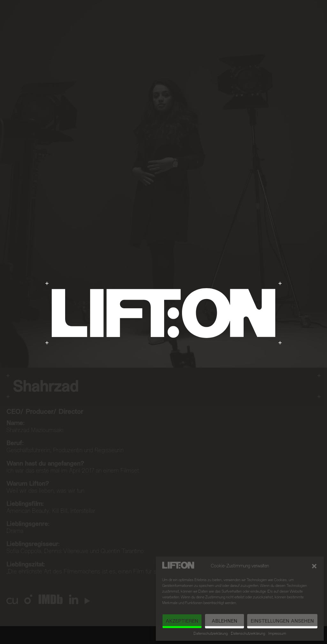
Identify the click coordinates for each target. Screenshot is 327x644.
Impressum (277, 634)
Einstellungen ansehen (282, 621)
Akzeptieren (182, 621)
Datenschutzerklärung (211, 634)
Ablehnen (224, 621)
